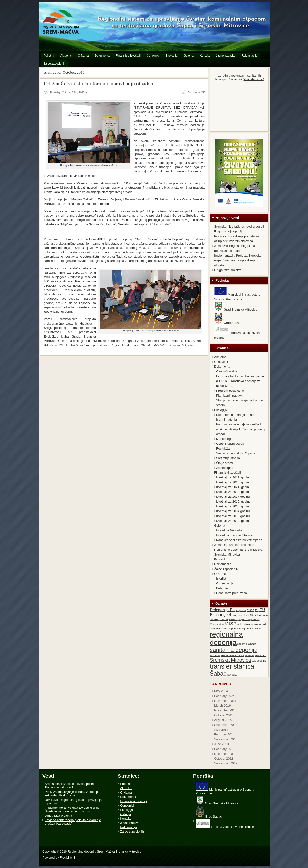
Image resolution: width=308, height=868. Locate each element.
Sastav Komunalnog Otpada (236, 453)
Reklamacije (223, 564)
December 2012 (225, 754)
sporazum (260, 655)
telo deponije (259, 661)
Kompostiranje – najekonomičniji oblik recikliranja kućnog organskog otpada (240, 429)
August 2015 (223, 720)
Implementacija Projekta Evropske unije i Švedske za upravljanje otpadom (238, 260)
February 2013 (224, 749)
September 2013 (226, 739)
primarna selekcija (220, 629)
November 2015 (225, 710)
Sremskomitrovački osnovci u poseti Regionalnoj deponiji (70, 786)
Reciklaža (223, 448)
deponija (241, 610)
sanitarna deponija (234, 650)
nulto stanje (244, 624)
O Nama (220, 574)
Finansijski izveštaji (228, 473)
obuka (255, 624)
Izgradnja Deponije (229, 530)
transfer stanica (232, 666)
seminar (249, 655)
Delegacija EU (223, 610)
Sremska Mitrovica (230, 660)
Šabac (218, 673)
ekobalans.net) (254, 79)
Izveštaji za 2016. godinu (233, 501)
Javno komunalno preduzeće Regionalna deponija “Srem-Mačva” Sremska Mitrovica (239, 550)
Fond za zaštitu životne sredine (225, 827)
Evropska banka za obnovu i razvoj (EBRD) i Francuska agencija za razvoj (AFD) (240, 381)
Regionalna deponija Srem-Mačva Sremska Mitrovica (46, 8)
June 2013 (221, 744)
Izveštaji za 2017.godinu (233, 497)
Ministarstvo (217, 624)
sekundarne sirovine (232, 655)
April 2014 (221, 730)
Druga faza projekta (228, 270)
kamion (224, 619)
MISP (230, 624)
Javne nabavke (131, 823)
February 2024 (224, 696)
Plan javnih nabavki (230, 395)
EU (257, 610)
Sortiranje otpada (228, 458)
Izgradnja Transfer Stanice (234, 535)
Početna (126, 784)
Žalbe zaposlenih (226, 569)
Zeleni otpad (225, 468)
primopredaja (239, 629)
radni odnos (254, 629)
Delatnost (223, 588)
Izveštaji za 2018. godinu (233, 492)
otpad (263, 624)
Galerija (220, 526)
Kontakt (219, 559)
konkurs (233, 619)
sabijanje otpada (247, 644)
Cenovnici (221, 362)
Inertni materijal (227, 420)
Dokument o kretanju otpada (236, 415)
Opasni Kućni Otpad (230, 444)
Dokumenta (222, 367)
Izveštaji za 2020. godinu (233, 482)
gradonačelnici (240, 615)
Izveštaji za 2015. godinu (233, 506)
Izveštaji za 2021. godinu (233, 487)
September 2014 (226, 725)
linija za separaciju (249, 619)
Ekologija (221, 410)
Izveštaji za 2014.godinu (233, 511)
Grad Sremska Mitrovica (236, 309)
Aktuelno (220, 357)
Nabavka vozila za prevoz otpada (239, 540)
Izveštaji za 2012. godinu (233, 521)
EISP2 (250, 610)
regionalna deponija (226, 638)
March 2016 (222, 706)
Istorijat (221, 579)
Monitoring (223, 439)
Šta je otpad (224, 463)
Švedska (232, 675)
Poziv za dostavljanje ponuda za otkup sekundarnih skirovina (71, 794)
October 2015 (224, 715)
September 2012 (226, 763)
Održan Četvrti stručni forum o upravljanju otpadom (99, 83)
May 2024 (221, 691)
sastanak (215, 655)
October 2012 (224, 759)
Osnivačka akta (227, 371)
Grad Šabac (227, 323)
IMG (252, 615)
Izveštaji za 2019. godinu (233, 477)
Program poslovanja (230, 391)
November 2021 (225, 701)
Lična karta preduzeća (231, 593)
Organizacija (225, 583)
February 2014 (224, 734)
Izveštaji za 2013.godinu (233, 516)
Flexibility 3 (67, 858)
